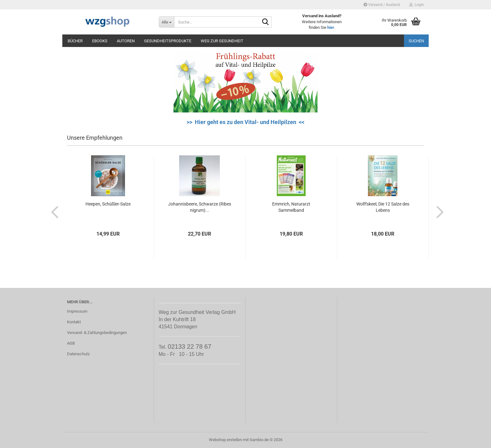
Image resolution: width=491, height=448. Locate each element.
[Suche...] (166, 22)
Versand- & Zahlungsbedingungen (97, 333)
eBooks (100, 41)
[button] (53, 212)
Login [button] (417, 5)
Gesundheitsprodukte (168, 41)
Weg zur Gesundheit (222, 41)
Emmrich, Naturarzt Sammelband (291, 207)
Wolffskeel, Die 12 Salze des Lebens (383, 207)
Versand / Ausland (382, 5)
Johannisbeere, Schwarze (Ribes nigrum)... (200, 207)
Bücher (75, 41)
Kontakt (74, 322)
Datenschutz (78, 354)
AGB (71, 343)
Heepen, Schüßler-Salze (108, 204)
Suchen (416, 41)
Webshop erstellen (225, 440)
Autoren (126, 41)
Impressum (77, 311)
